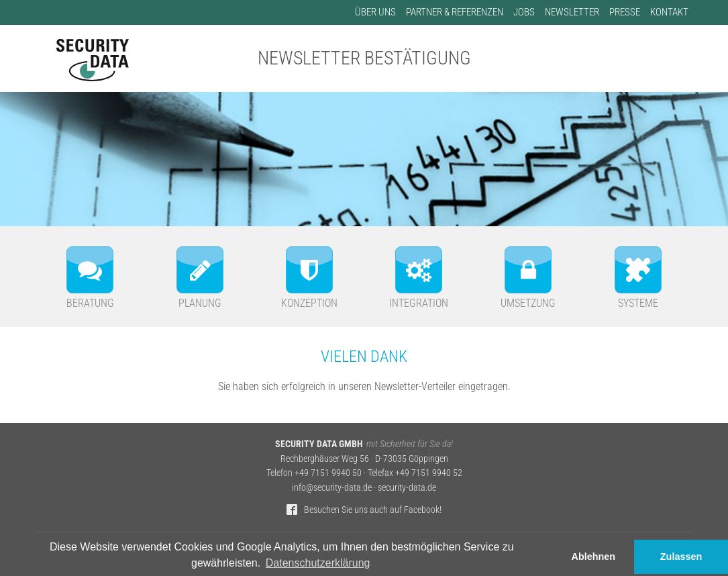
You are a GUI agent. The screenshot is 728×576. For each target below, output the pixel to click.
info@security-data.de (332, 488)
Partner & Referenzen (455, 12)
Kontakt (669, 12)
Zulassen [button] (681, 557)
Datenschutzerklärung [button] (318, 563)
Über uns (375, 12)
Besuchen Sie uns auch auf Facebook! (373, 510)
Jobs (524, 12)
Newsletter (572, 12)
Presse (625, 12)
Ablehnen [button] (594, 557)
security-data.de (407, 488)
